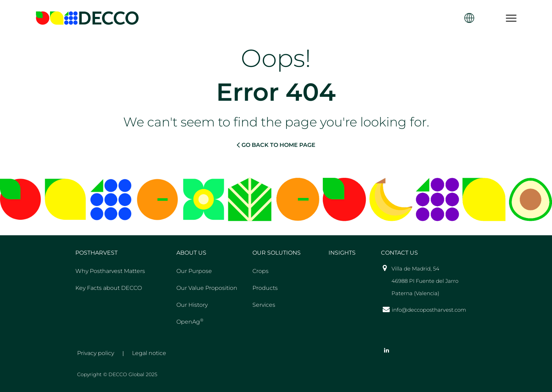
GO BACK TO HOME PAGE (276, 145)
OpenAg (190, 321)
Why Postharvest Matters (110, 271)
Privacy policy (96, 353)
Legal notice (149, 353)
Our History (192, 305)
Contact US (399, 253)
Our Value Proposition (207, 288)
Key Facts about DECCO (109, 288)
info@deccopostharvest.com (429, 310)
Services (264, 305)
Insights (342, 253)
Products (265, 288)
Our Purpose (194, 271)
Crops (261, 271)
